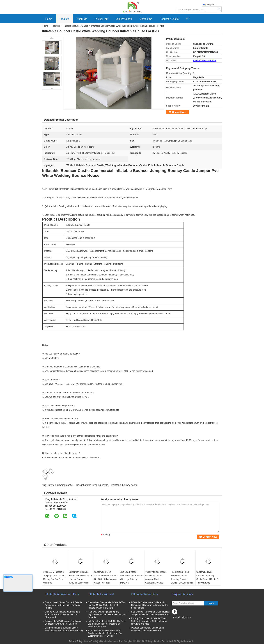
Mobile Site (178, 622)
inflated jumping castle (60, 485)
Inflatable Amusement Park (62, 594)
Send (211, 603)
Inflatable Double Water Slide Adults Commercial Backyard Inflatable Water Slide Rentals (150, 605)
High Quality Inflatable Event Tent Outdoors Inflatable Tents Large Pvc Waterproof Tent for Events (105, 633)
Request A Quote (169, 19)
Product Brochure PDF (205, 60)
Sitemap (186, 618)
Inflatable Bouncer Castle (76, 26)
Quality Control (124, 19)
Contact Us (146, 19)
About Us (82, 19)
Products (64, 19)
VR (188, 19)
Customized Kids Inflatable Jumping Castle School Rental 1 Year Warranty (207, 577)
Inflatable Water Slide (145, 594)
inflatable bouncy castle (125, 485)
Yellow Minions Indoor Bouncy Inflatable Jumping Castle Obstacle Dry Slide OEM (156, 579)
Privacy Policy (76, 641)
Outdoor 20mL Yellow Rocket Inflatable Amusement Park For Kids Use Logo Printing (63, 605)
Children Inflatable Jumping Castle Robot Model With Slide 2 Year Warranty (64, 629)
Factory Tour (102, 19)
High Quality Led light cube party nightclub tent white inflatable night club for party (107, 614)
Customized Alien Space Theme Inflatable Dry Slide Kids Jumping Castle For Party (106, 577)
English (212, 5)
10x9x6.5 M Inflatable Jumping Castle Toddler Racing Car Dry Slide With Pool (55, 577)
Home (49, 19)
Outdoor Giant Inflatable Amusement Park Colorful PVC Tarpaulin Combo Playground (62, 614)
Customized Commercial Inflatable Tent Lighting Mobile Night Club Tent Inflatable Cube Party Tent (107, 605)
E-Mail (176, 618)
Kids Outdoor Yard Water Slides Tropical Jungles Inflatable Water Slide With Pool (150, 613)
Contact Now (179, 112)
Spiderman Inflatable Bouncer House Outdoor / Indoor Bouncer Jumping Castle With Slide (80, 579)
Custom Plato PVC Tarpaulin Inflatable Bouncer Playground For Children (63, 622)
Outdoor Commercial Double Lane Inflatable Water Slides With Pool (148, 629)
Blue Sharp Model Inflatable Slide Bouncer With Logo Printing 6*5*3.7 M (131, 577)
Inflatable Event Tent (101, 594)
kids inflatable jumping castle (92, 485)
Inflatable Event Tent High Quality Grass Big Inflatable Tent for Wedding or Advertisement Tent (107, 624)
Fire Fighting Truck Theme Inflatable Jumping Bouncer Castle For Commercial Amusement (182, 579)
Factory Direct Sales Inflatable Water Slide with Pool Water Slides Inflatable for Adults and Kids (149, 621)
